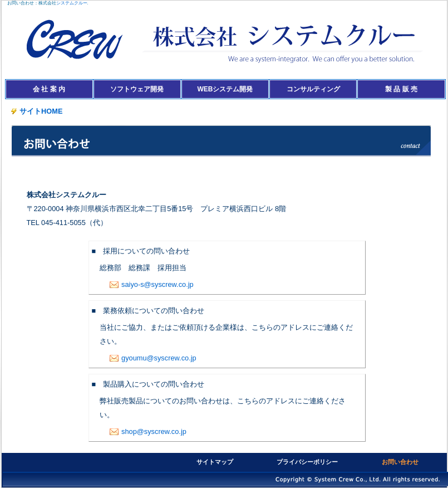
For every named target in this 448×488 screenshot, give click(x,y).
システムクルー (72, 3)
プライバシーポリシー (307, 462)
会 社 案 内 (49, 89)
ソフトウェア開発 (137, 89)
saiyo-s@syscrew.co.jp (152, 284)
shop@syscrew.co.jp (148, 431)
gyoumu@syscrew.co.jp (153, 358)
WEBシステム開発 (225, 89)
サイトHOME (37, 111)
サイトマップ (215, 462)
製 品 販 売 (401, 89)
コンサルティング (313, 89)
